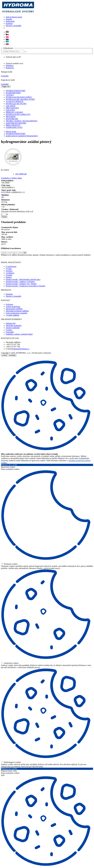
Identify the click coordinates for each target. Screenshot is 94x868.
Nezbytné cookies (9, 564)
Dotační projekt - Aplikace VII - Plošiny (21, 284)
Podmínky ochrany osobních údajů (19, 334)
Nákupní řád (11, 323)
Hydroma (9, 304)
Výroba (9, 269)
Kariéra (9, 277)
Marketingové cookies (11, 762)
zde (89, 258)
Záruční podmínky (13, 328)
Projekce (9, 271)
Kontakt (9, 19)
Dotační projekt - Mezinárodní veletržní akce (23, 279)
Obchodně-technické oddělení (17, 311)
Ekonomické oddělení (14, 309)
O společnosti (11, 266)
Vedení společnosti (13, 307)
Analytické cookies (10, 663)
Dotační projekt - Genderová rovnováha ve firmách (25, 286)
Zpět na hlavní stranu (14, 17)
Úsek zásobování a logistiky (17, 313)
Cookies (9, 330)
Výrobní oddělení (13, 315)
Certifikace (10, 273)
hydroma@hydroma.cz (20, 349)
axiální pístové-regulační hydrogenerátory (22, 136)
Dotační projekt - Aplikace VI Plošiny (20, 282)
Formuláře (10, 332)
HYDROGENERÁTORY (16, 134)
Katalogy (9, 23)
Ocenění (9, 275)
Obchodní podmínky (14, 326)
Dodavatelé (10, 21)
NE (3, 197)
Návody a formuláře (14, 26)
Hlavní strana (11, 131)
